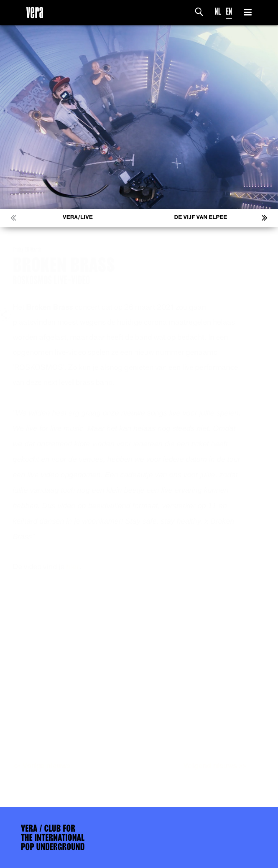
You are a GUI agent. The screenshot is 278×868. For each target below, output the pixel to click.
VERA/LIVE (78, 218)
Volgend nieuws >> (223, 766)
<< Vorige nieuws (50, 766)
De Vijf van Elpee (201, 218)
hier (81, 567)
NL (218, 11)
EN (229, 11)
